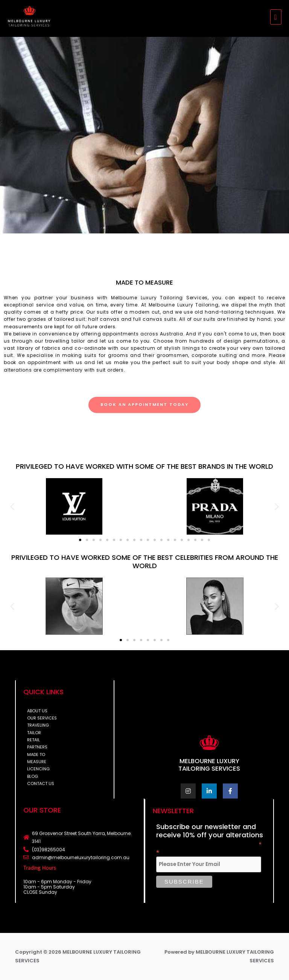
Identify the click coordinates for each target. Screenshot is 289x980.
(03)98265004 (49, 850)
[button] (12, 506)
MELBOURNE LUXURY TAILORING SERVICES (209, 765)
